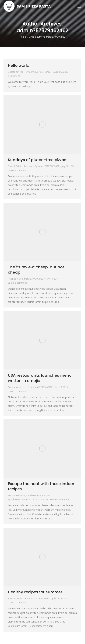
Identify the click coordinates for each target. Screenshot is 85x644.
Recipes (28, 166)
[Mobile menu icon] (79, 6)
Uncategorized (16, 72)
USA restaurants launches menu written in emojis (40, 378)
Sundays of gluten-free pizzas (37, 160)
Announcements (17, 387)
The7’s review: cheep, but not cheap (36, 270)
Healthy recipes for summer (35, 592)
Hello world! (19, 65)
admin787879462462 (42, 30)
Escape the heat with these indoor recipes (41, 486)
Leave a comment (17, 170)
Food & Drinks (15, 166)
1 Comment (14, 76)
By (38, 72)
